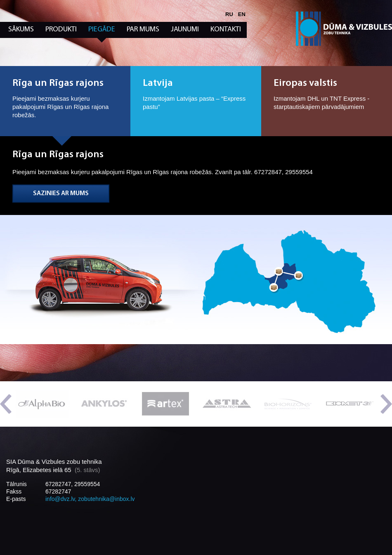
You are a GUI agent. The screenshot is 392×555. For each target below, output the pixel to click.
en (242, 14)
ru (229, 14)
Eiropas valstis (305, 83)
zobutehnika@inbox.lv (106, 499)
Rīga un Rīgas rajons (58, 83)
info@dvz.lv (60, 499)
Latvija (158, 83)
